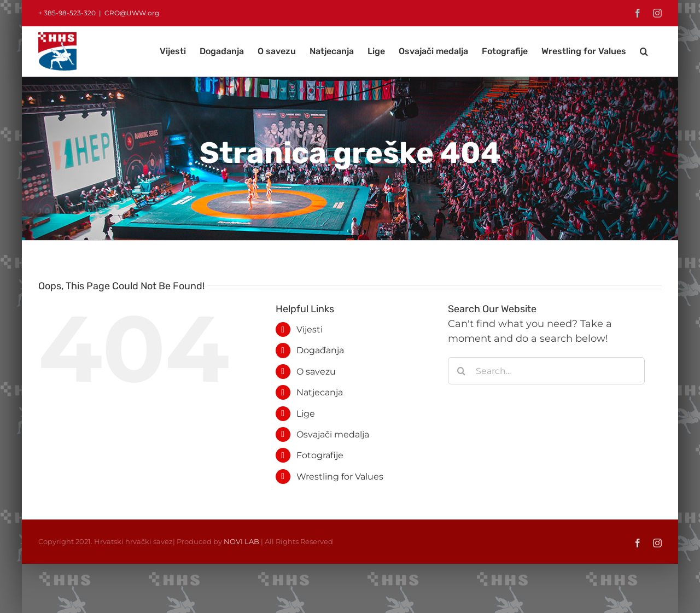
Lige (306, 414)
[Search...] (546, 371)
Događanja (320, 350)
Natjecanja (320, 392)
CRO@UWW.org (132, 13)
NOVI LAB (241, 541)
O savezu (316, 372)
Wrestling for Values (340, 477)
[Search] (462, 371)
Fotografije (320, 455)
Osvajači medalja (333, 434)
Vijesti (310, 329)
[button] (644, 51)
